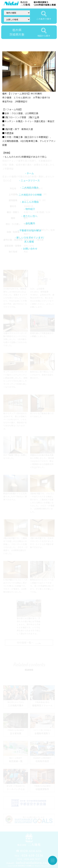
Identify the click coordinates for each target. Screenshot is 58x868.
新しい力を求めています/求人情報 (30, 277)
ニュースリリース (30, 218)
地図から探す (44, 33)
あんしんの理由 (30, 240)
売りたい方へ (30, 254)
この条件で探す (44, 16)
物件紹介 (30, 247)
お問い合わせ (30, 286)
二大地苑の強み (30, 225)
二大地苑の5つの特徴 (30, 232)
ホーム (30, 211)
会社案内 (30, 261)
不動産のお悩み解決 (30, 268)
